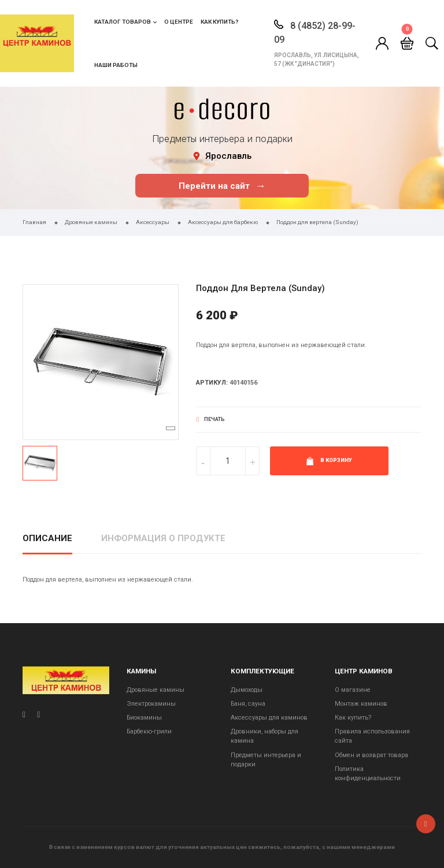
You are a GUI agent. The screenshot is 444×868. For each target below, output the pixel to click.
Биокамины (144, 718)
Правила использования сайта (372, 736)
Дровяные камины (156, 690)
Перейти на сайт (222, 186)
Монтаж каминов (361, 704)
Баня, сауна (248, 704)
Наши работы (116, 65)
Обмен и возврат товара (371, 755)
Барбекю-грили (149, 731)
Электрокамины (151, 704)
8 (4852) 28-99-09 (315, 32)
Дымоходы (247, 690)
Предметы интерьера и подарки (266, 760)
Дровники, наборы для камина (264, 736)
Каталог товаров (123, 22)
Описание (47, 538)
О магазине (353, 690)
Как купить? (219, 22)
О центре (179, 22)
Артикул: (212, 383)
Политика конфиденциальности (368, 774)
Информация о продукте (163, 538)
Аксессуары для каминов (269, 718)
